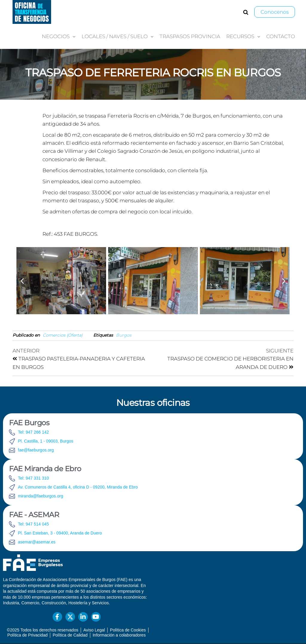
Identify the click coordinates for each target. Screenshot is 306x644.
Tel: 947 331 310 (33, 478)
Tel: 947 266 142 (33, 432)
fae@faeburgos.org (36, 450)
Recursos (240, 36)
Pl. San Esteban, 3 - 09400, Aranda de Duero (60, 533)
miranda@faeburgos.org (40, 496)
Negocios (56, 36)
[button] (22, 281)
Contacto (281, 36)
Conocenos (275, 12)
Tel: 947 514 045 (33, 524)
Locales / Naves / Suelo (115, 36)
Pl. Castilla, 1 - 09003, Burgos (46, 441)
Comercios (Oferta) (63, 335)
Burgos (124, 335)
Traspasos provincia (190, 36)
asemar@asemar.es (37, 542)
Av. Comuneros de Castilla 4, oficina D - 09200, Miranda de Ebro (78, 487)
